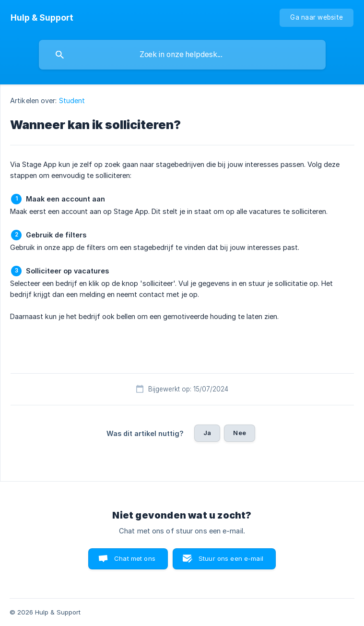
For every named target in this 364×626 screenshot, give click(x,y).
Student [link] (72, 100)
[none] (42, 18)
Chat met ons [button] (135, 558)
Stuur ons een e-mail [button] (231, 558)
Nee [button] (239, 433)
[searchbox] (182, 55)
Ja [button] (207, 433)
